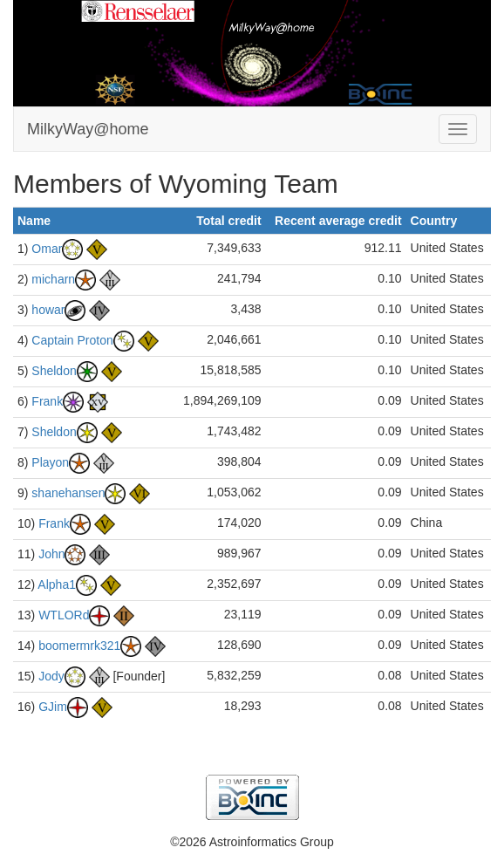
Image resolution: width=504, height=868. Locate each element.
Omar (47, 248)
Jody (51, 675)
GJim (53, 706)
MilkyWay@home (88, 129)
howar (48, 309)
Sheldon (54, 370)
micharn (53, 278)
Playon (50, 461)
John (51, 553)
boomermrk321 (79, 645)
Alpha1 (57, 584)
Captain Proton (72, 339)
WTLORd (64, 614)
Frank (47, 400)
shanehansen (68, 492)
